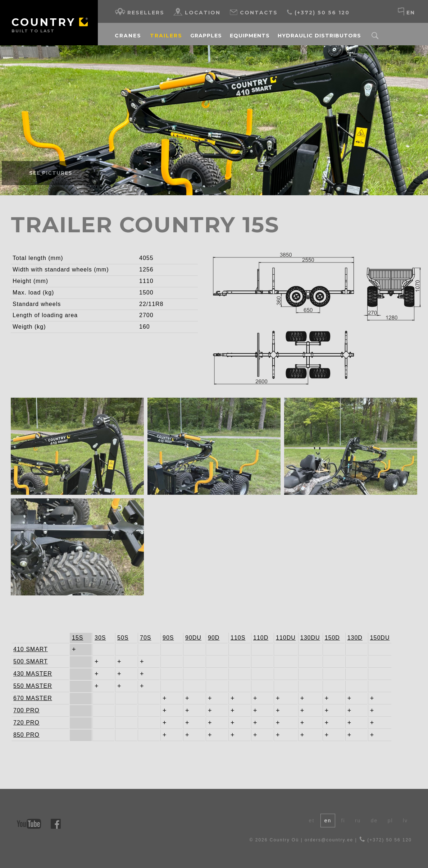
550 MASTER (28, 686)
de (374, 821)
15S (78, 638)
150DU (380, 638)
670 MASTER (28, 698)
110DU (286, 638)
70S (145, 638)
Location (197, 12)
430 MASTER (28, 674)
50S (123, 638)
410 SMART (28, 649)
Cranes (128, 36)
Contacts (253, 12)
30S (100, 638)
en (406, 12)
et (312, 821)
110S (238, 638)
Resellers (140, 12)
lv (405, 821)
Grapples (206, 36)
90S (168, 638)
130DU (310, 638)
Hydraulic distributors (319, 36)
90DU (193, 638)
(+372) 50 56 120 (318, 12)
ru (358, 821)
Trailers (166, 36)
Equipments (250, 36)
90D (214, 638)
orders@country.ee (329, 840)
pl (390, 821)
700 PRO (26, 710)
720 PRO (26, 723)
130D (355, 638)
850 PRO (26, 735)
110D (261, 638)
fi (343, 821)
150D (332, 638)
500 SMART (28, 661)
